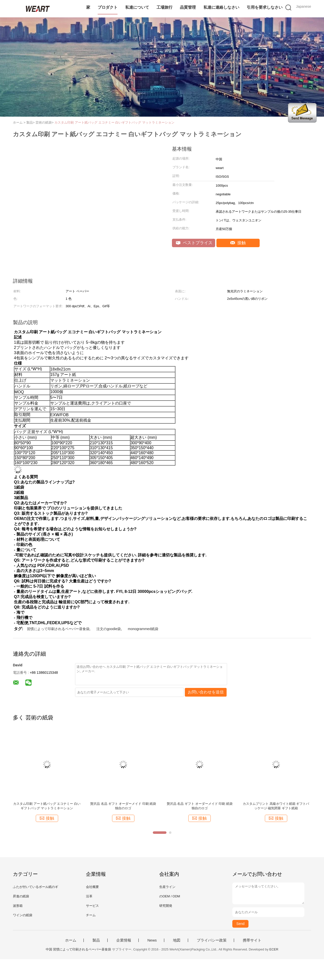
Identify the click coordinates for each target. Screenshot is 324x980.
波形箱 (18, 906)
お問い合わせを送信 (206, 692)
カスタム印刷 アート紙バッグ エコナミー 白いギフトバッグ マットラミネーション (114, 122)
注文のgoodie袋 (109, 629)
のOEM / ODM (170, 896)
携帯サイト (252, 940)
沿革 (89, 896)
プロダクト (108, 7)
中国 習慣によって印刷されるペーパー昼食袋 (79, 949)
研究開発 (166, 906)
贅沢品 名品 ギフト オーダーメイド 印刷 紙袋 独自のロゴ (123, 806)
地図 (177, 940)
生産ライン (167, 887)
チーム (91, 915)
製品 (96, 940)
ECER (274, 949)
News (152, 940)
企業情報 (124, 940)
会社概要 (92, 887)
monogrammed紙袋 (143, 629)
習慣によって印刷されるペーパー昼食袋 (58, 629)
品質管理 (188, 7)
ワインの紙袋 (23, 915)
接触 (238, 243)
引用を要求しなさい (265, 7)
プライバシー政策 (212, 940)
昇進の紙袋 (21, 896)
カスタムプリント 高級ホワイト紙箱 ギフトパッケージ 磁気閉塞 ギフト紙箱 (276, 806)
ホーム (71, 940)
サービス (92, 906)
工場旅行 (164, 7)
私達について (137, 7)
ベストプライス (194, 243)
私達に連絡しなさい (221, 7)
